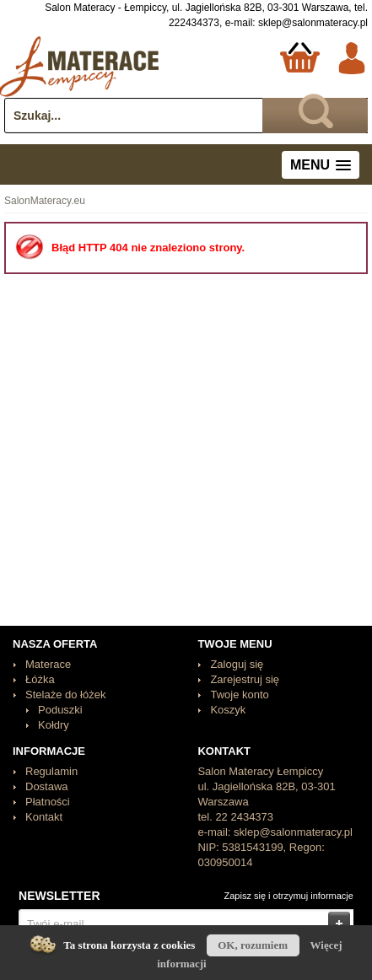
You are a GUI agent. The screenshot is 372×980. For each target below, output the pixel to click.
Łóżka (40, 679)
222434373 (194, 23)
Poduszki (60, 710)
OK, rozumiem (253, 945)
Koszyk (228, 710)
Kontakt (44, 817)
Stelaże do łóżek (65, 695)
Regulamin (51, 771)
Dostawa (47, 786)
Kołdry (54, 725)
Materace (48, 664)
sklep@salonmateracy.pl (313, 23)
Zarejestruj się (245, 679)
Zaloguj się (237, 664)
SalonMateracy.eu (45, 201)
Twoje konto (239, 695)
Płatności (48, 802)
